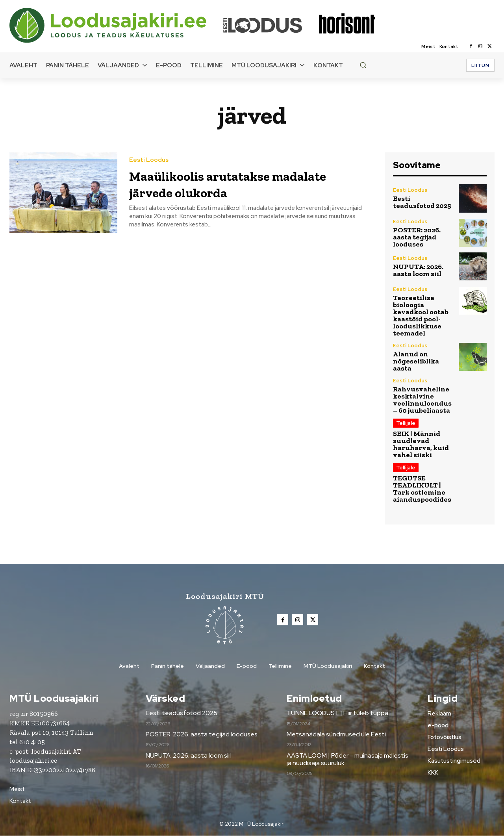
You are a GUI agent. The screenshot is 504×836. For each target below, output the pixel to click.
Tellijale (406, 423)
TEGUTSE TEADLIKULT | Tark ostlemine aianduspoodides (422, 489)
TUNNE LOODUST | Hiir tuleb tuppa (337, 714)
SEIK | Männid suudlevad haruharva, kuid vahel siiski (421, 444)
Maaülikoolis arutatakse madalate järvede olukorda (226, 183)
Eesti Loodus (149, 160)
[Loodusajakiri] (116, 25)
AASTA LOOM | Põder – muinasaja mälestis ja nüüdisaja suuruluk (347, 760)
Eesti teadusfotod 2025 (422, 202)
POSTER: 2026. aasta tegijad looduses (417, 237)
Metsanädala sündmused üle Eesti (336, 735)
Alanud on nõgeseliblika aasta (416, 361)
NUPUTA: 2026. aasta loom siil (418, 270)
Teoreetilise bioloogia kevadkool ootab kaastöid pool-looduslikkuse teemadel (421, 315)
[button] (363, 65)
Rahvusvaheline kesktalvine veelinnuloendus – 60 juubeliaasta (422, 400)
